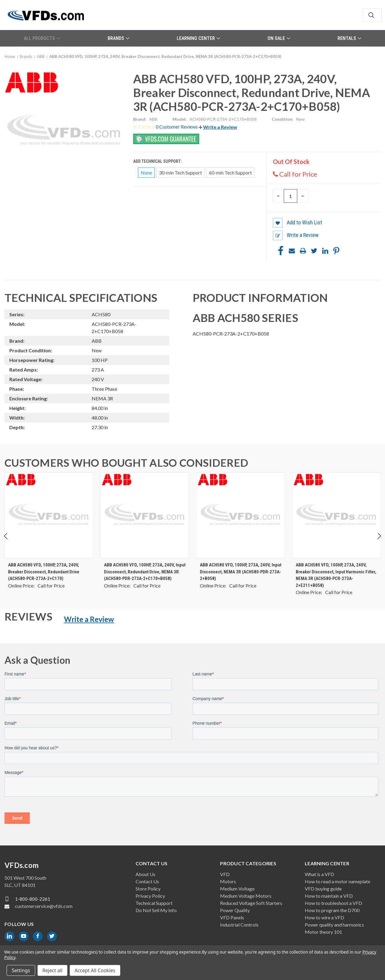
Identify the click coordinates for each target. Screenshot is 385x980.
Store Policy (148, 889)
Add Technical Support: (158, 161)
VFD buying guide (323, 889)
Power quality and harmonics (334, 925)
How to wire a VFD (324, 917)
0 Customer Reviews (177, 127)
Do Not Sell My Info (156, 910)
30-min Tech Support (180, 173)
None (146, 173)
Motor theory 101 (323, 932)
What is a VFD (319, 874)
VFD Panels (232, 917)
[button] (218, 127)
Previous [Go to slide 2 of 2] (6, 542)
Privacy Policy (150, 896)
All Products (42, 38)
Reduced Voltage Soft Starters (251, 903)
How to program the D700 (332, 910)
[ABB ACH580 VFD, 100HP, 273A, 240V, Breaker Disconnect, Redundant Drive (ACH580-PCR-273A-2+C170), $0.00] (49, 515)
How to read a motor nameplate (338, 881)
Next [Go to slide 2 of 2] (379, 542)
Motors (228, 881)
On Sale (279, 38)
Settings (21, 970)
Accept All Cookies (95, 970)
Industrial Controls (239, 925)
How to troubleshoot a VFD (333, 903)
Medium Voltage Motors (246, 896)
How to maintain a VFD (329, 896)
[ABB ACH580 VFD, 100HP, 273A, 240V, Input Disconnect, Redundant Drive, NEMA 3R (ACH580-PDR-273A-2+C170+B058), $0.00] (145, 515)
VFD (225, 874)
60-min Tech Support (230, 173)
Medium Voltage (237, 889)
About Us (145, 874)
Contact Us (147, 881)
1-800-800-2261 (33, 899)
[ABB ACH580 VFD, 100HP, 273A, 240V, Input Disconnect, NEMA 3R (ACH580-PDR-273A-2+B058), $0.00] (241, 515)
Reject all (52, 970)
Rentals (349, 38)
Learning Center (198, 38)
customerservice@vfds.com (44, 906)
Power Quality (235, 910)
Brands (118, 38)
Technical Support (154, 903)
